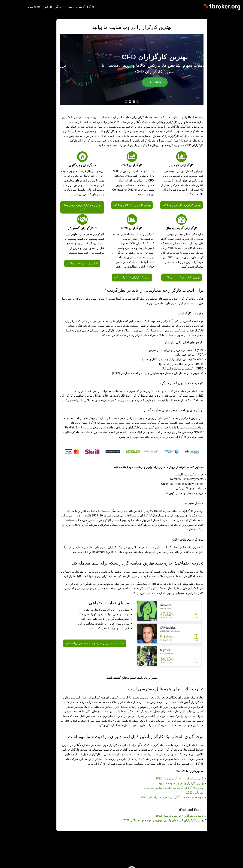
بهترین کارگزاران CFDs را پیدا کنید (121, 205)
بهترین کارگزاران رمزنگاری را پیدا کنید (72, 207)
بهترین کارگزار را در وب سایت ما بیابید (171, 783)
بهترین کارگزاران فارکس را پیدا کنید (171, 205)
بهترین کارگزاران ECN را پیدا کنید (122, 277)
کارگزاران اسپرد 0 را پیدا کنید (72, 263)
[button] (55, 70)
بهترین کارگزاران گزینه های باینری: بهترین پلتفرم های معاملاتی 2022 (153, 820)
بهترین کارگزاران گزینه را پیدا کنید (171, 277)
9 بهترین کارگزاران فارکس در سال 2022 (169, 778)
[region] (121, 70)
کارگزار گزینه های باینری (69, 7)
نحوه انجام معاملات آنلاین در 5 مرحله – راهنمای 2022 (162, 797)
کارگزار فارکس (42, 7)
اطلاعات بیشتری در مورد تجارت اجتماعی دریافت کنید (84, 643)
